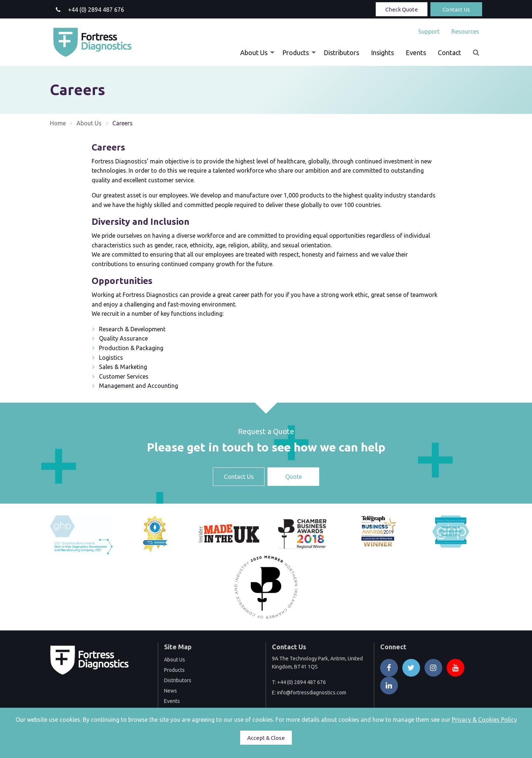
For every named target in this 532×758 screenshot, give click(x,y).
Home (58, 123)
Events (416, 53)
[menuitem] (429, 31)
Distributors (341, 53)
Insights (382, 53)
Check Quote (402, 9)
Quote (294, 477)
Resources (465, 31)
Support (429, 31)
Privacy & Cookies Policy (484, 720)
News (170, 691)
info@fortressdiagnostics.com (312, 693)
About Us (254, 53)
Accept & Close (266, 738)
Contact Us (456, 9)
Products (296, 53)
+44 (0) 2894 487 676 (301, 682)
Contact (449, 53)
